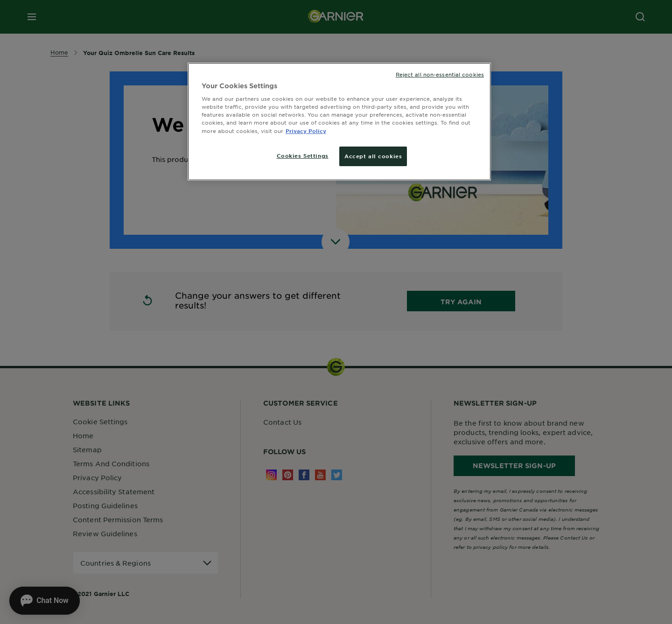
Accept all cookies (373, 156)
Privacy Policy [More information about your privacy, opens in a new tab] (306, 131)
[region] (339, 122)
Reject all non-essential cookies (440, 74)
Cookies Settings (303, 155)
